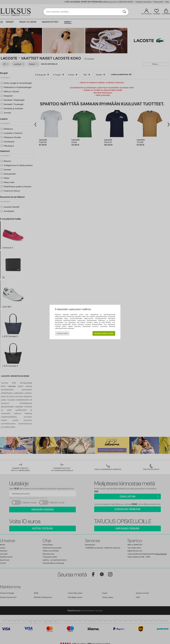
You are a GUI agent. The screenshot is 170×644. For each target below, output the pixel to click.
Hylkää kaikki (62, 333)
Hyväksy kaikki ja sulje (104, 333)
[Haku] (124, 12)
